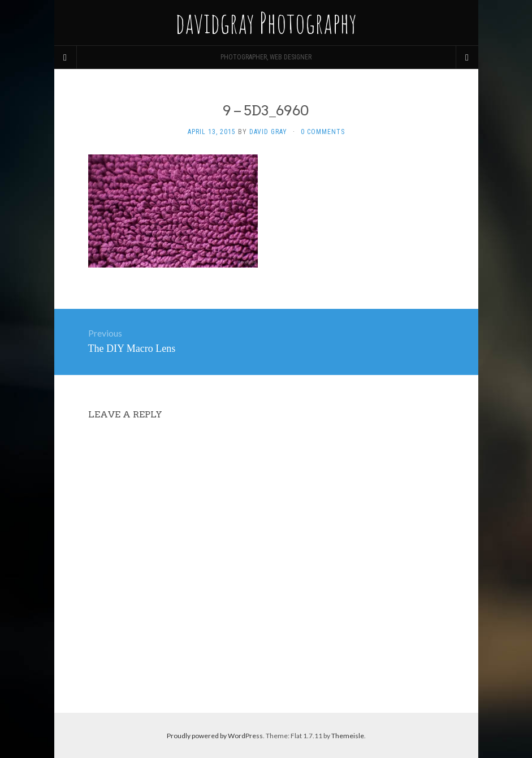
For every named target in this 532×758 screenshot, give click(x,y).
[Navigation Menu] (467, 57)
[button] (173, 211)
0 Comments (323, 132)
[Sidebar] (66, 57)
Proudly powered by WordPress (215, 736)
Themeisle (348, 736)
